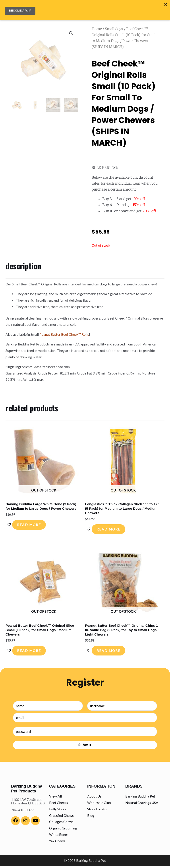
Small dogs (114, 27)
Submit (85, 747)
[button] (71, 32)
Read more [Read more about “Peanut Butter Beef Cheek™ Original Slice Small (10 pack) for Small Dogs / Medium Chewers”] (31, 652)
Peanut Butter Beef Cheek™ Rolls (64, 333)
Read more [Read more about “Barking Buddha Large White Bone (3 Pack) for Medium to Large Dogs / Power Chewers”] (31, 524)
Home (97, 27)
